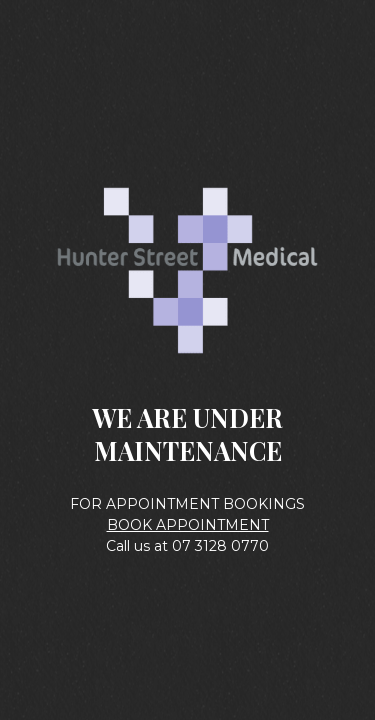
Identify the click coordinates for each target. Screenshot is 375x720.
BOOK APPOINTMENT (188, 525)
